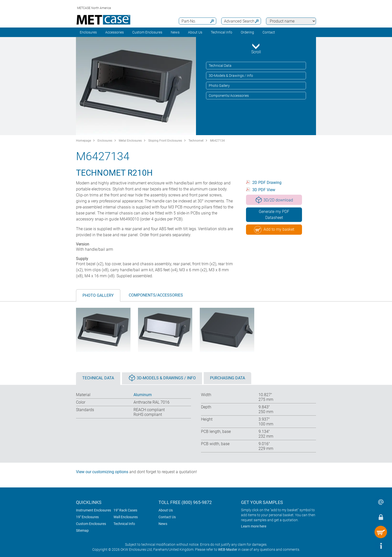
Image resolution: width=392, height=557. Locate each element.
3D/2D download (274, 200)
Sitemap (82, 530)
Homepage (83, 141)
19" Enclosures (87, 517)
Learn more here (254, 526)
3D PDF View (264, 190)
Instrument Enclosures (93, 510)
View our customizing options (102, 472)
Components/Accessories (229, 96)
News (175, 32)
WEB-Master (228, 549)
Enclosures (88, 32)
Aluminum (143, 395)
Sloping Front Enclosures (165, 141)
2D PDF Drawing (267, 183)
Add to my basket (274, 230)
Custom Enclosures (147, 32)
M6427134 (217, 141)
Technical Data (220, 66)
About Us (166, 510)
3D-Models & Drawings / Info (231, 76)
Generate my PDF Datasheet (274, 215)
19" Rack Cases (125, 510)
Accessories (114, 32)
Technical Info (124, 524)
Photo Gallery (219, 86)
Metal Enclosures (130, 141)
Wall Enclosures (126, 517)
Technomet (196, 141)
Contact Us (167, 517)
